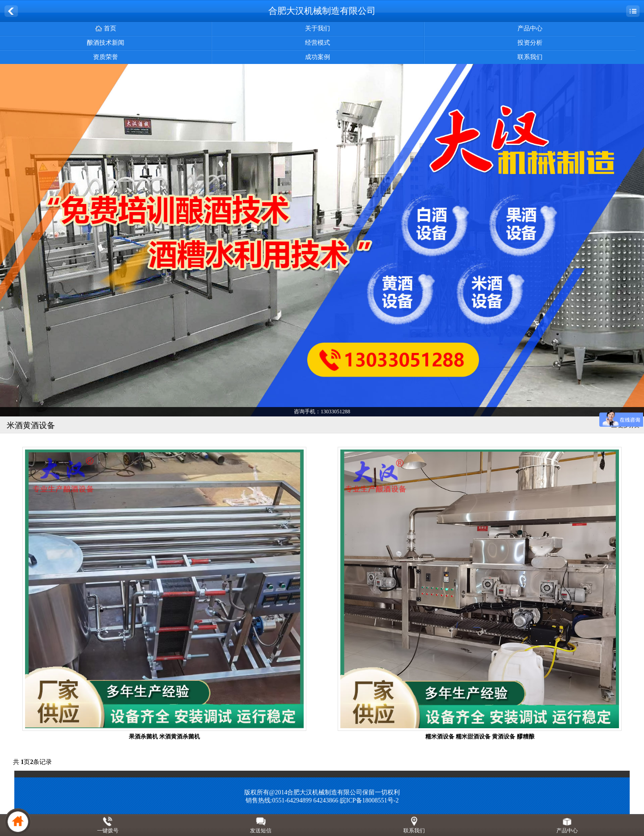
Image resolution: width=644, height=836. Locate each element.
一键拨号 (108, 831)
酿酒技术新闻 (106, 43)
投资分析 (530, 43)
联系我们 (530, 57)
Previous (8, 241)
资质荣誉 (106, 57)
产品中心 (530, 28)
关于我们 (318, 28)
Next (636, 241)
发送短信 (261, 831)
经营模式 (318, 43)
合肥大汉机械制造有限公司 (322, 11)
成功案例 (318, 57)
